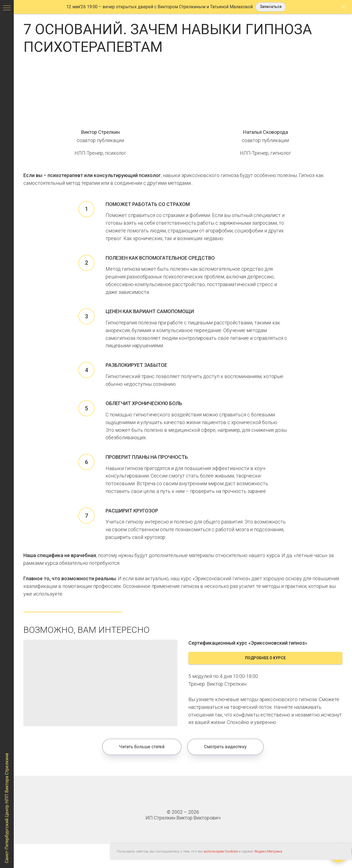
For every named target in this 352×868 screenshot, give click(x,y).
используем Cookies (221, 851)
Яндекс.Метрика (268, 851)
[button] (271, 7)
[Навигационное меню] (7, 8)
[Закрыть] (343, 7)
